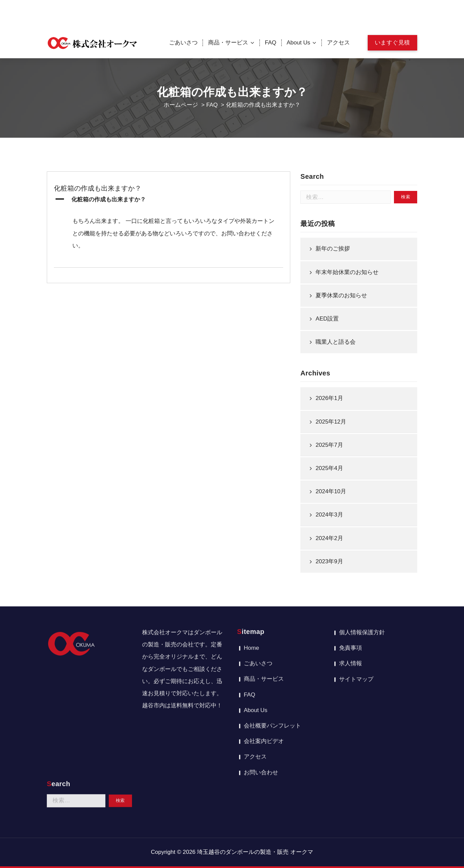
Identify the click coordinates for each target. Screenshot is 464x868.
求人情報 (351, 585)
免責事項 (351, 569)
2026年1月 (329, 419)
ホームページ (181, 105)
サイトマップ (356, 600)
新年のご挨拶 (333, 270)
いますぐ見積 (392, 43)
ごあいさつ (183, 43)
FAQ (271, 43)
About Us (298, 43)
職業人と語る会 (336, 363)
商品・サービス (228, 43)
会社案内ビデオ (264, 662)
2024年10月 (331, 512)
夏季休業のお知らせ (341, 316)
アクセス (338, 43)
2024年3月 (329, 536)
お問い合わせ (261, 693)
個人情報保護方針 (362, 554)
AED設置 (327, 340)
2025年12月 (331, 443)
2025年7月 (329, 466)
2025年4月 (329, 489)
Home (251, 569)
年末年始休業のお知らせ (347, 293)
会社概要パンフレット (272, 647)
